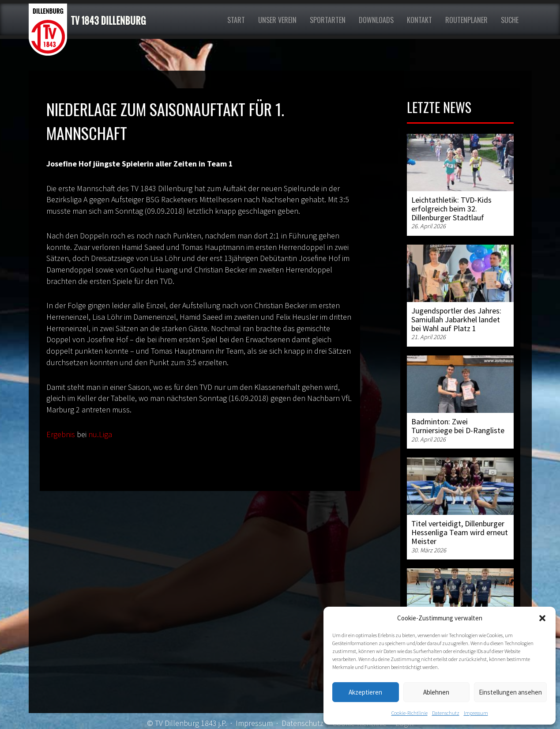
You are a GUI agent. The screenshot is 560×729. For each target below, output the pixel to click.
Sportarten (328, 20)
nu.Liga (100, 434)
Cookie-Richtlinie (410, 713)
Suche (510, 20)
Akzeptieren (365, 692)
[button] (542, 618)
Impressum (476, 713)
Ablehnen (436, 692)
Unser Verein (277, 20)
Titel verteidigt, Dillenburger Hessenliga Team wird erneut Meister (460, 532)
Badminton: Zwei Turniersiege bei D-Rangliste (458, 426)
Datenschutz (446, 713)
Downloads (376, 20)
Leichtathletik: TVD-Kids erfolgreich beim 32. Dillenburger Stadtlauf (451, 209)
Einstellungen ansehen (510, 692)
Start (236, 20)
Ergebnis (61, 434)
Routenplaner (466, 20)
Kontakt (419, 20)
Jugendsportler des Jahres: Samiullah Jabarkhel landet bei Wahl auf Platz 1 (456, 319)
